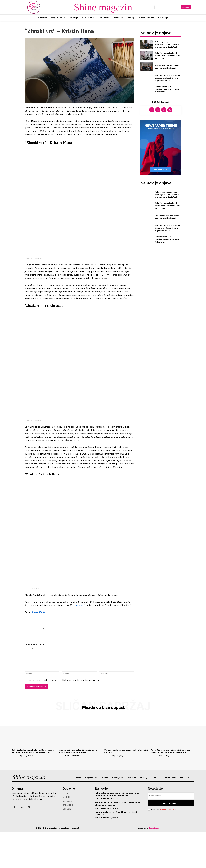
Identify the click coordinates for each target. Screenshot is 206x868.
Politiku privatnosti (168, 846)
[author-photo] (15, 792)
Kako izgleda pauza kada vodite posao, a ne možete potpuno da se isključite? (167, 44)
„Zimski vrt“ (78, 642)
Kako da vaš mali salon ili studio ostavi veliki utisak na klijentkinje (168, 56)
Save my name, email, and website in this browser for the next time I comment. (64, 717)
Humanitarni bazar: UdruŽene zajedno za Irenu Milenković (167, 89)
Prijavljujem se (171, 840)
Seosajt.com (154, 864)
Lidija (46, 664)
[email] (171, 832)
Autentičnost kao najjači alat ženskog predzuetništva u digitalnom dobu (168, 78)
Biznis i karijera (102, 835)
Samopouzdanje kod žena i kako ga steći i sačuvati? (167, 67)
